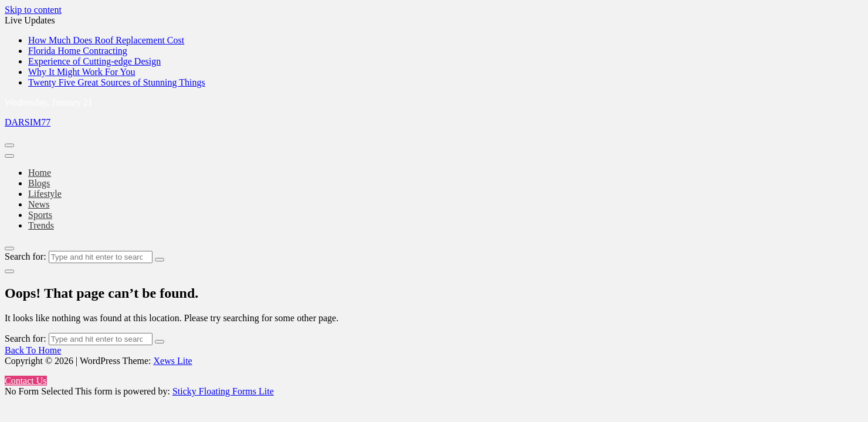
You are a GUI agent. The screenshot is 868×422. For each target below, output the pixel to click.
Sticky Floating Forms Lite (223, 391)
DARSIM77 (28, 122)
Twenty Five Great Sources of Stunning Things (117, 82)
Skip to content (33, 10)
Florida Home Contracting (78, 51)
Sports (40, 215)
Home (40, 173)
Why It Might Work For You (82, 72)
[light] (9, 271)
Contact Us (26, 381)
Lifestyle (45, 194)
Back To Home (33, 350)
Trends (41, 225)
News (39, 204)
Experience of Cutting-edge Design (94, 61)
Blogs (39, 183)
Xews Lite (172, 361)
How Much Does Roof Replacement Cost (106, 40)
